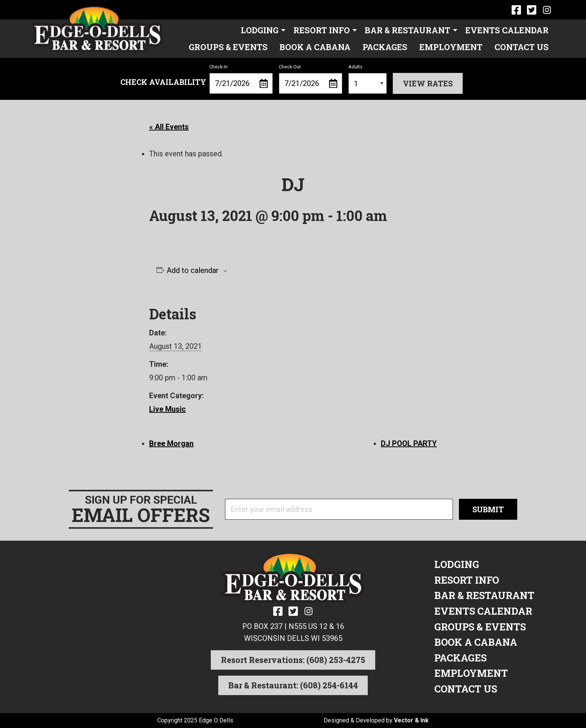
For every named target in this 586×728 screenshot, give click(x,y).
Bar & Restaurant (408, 30)
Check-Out (311, 79)
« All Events (169, 127)
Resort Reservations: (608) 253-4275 (293, 660)
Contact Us (522, 47)
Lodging (260, 30)
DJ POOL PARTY (409, 443)
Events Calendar (507, 30)
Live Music (167, 409)
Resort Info (322, 30)
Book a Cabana (315, 47)
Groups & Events (228, 47)
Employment (451, 47)
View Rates (428, 83)
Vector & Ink (411, 720)
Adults (368, 79)
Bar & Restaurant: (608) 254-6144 (293, 685)
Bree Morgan (171, 443)
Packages (385, 47)
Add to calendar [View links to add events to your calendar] (193, 270)
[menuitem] (261, 30)
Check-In (241, 79)
